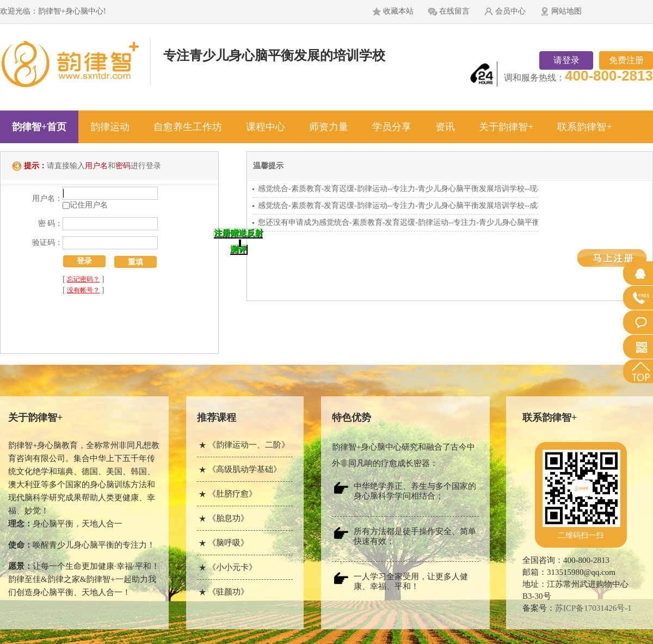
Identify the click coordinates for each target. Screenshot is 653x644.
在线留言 (454, 11)
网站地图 (566, 11)
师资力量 (329, 127)
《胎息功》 (228, 518)
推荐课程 (217, 418)
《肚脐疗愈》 (232, 494)
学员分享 (392, 127)
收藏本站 (398, 11)
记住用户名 (89, 205)
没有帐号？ (83, 290)
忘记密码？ (83, 279)
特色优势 (352, 418)
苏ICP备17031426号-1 (593, 608)
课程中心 (266, 127)
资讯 (445, 127)
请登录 (566, 60)
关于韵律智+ (506, 127)
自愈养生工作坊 (188, 127)
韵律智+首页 (39, 127)
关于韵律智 (35, 418)
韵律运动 (110, 127)
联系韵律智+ (584, 127)
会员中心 (510, 11)
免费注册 (626, 60)
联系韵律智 (550, 418)
